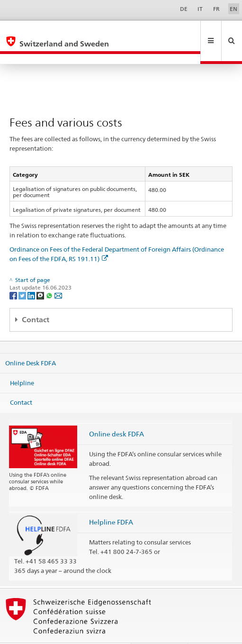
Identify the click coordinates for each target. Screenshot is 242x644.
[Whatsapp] (50, 275)
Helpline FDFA (111, 502)
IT (200, 9)
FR (216, 9)
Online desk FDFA (117, 413)
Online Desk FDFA (31, 343)
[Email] (58, 275)
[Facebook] (14, 275)
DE (184, 9)
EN (233, 9)
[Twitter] (23, 275)
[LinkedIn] (32, 275)
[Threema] (41, 275)
